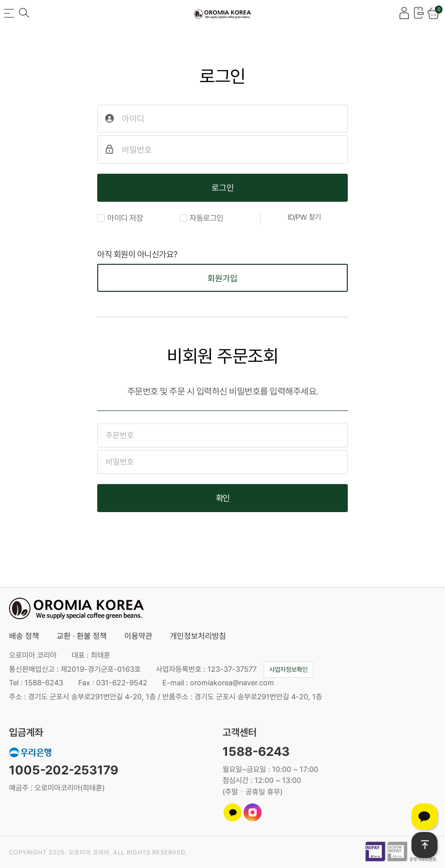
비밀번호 (97, 63)
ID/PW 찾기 (304, 217)
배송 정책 (24, 636)
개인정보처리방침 (198, 636)
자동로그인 (201, 218)
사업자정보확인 (288, 670)
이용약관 (138, 636)
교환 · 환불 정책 (82, 636)
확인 (223, 498)
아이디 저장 (120, 218)
